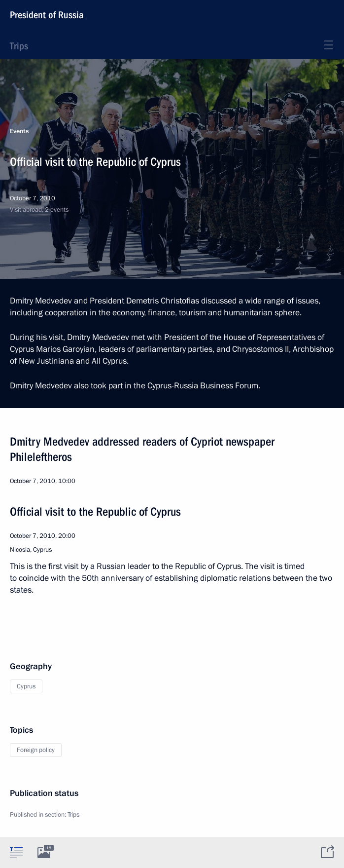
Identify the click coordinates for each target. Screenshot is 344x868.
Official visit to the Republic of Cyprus (95, 512)
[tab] (16, 852)
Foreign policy (36, 750)
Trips (19, 46)
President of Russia (47, 15)
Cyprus (26, 686)
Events (19, 131)
